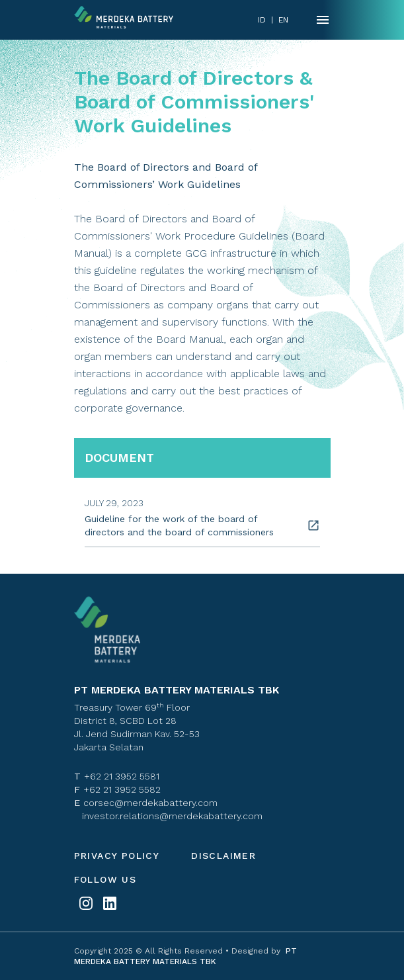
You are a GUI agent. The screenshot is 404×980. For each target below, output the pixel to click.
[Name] (323, 20)
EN (283, 20)
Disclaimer (223, 856)
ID (262, 20)
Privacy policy (117, 856)
